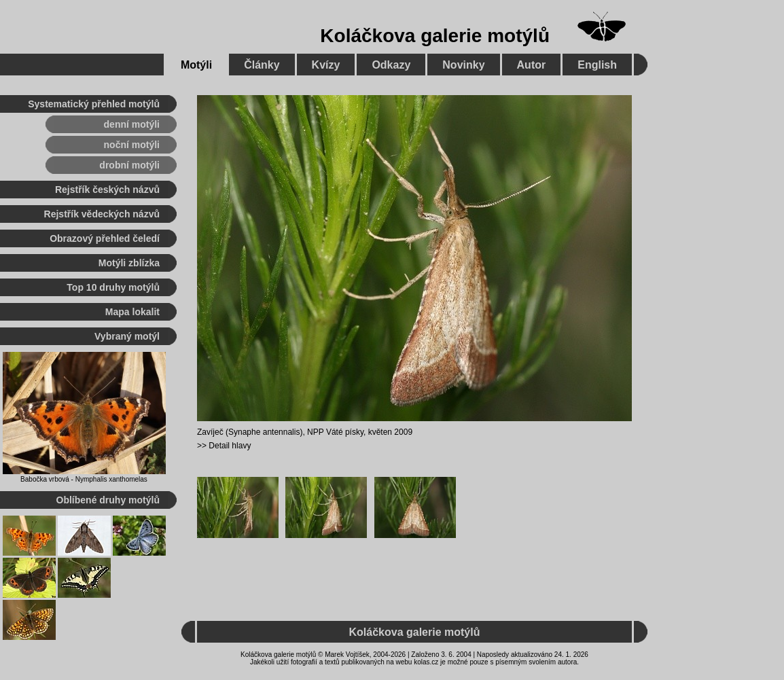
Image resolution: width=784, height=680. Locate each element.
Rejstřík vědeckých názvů (102, 214)
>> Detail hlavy (224, 446)
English (597, 65)
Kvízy (326, 65)
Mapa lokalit (132, 312)
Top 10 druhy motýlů (113, 287)
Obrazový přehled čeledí (105, 238)
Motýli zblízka (129, 263)
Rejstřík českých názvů (107, 190)
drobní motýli (129, 165)
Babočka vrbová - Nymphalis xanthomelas (84, 479)
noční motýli (132, 145)
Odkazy (391, 65)
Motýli (196, 65)
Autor (532, 65)
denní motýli (132, 124)
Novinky (463, 65)
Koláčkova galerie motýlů (435, 36)
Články (262, 65)
